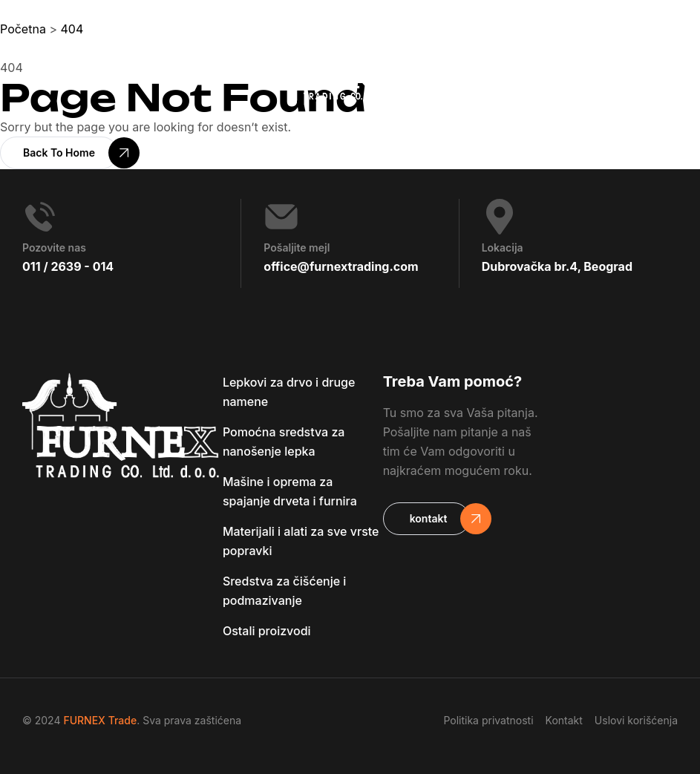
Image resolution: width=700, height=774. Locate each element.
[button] (59, 153)
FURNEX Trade (100, 720)
